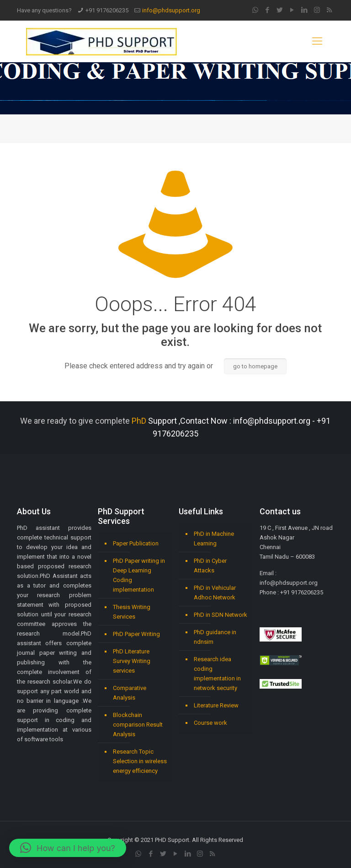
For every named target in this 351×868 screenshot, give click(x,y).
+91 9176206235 (107, 10)
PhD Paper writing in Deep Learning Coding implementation (139, 575)
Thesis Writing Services (132, 612)
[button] (68, 848)
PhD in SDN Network (221, 615)
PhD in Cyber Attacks (210, 566)
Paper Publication (136, 543)
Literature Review (216, 705)
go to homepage (255, 366)
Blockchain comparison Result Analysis (138, 725)
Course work (210, 723)
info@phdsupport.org (171, 10)
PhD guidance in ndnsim (215, 637)
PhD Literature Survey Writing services (132, 661)
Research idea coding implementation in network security (217, 674)
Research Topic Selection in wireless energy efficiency (140, 761)
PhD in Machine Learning (214, 539)
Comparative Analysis (130, 693)
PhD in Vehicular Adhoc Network (215, 593)
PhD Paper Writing (136, 634)
